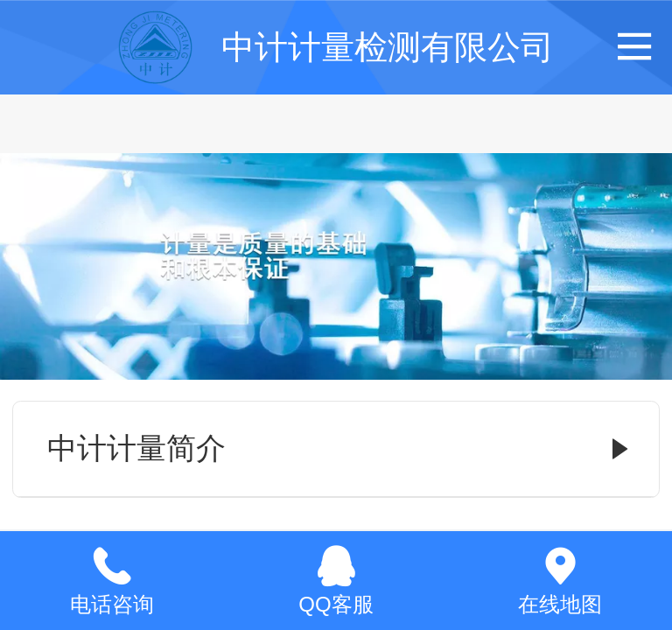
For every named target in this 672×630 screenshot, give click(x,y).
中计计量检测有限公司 (388, 47)
